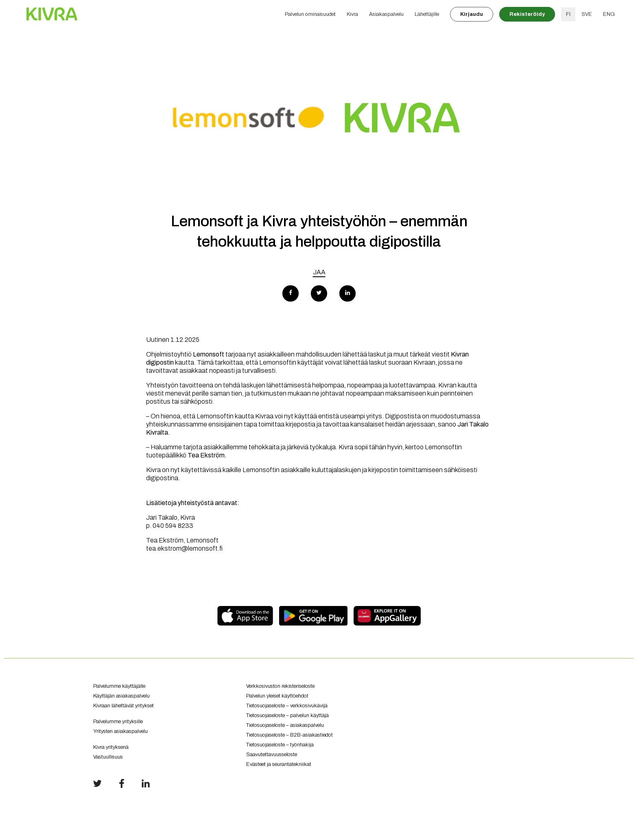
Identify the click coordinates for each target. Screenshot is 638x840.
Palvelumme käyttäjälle (119, 686)
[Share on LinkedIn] (347, 293)
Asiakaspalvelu (386, 14)
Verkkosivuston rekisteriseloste (280, 686)
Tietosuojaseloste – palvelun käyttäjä (287, 715)
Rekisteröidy (527, 14)
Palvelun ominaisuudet (310, 14)
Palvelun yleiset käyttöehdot (277, 696)
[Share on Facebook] (291, 293)
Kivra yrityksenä (111, 747)
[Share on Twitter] (319, 293)
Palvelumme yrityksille (118, 722)
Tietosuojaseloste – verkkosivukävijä (287, 706)
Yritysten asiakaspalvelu (164, 735)
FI (568, 14)
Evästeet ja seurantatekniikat (279, 764)
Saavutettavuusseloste (272, 755)
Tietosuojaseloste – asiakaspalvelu (285, 725)
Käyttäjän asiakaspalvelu (121, 696)
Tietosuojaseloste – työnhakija (280, 745)
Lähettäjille (427, 14)
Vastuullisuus (108, 757)
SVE (587, 14)
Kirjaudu (472, 14)
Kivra (352, 14)
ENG (609, 14)
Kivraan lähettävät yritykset (164, 709)
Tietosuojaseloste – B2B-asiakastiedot (290, 735)
